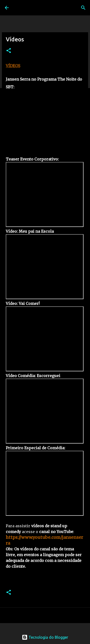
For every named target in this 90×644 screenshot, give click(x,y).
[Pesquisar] (83, 8)
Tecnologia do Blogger (45, 637)
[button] (9, 51)
